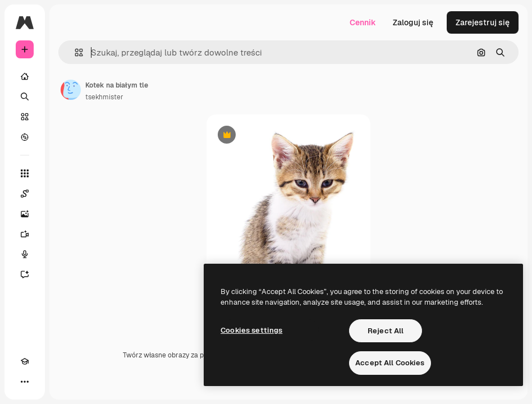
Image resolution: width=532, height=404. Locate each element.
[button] (74, 52)
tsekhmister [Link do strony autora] (104, 97)
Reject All (386, 331)
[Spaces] (25, 194)
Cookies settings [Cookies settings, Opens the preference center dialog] (251, 330)
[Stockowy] (25, 117)
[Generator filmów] (25, 234)
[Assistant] (25, 274)
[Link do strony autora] (71, 90)
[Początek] (25, 76)
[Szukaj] (25, 97)
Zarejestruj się (483, 22)
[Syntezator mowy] (25, 254)
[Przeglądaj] (25, 137)
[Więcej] (25, 382)
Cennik (363, 22)
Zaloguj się (413, 22)
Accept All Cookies (390, 363)
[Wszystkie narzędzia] (25, 173)
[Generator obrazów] (25, 214)
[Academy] (25, 361)
